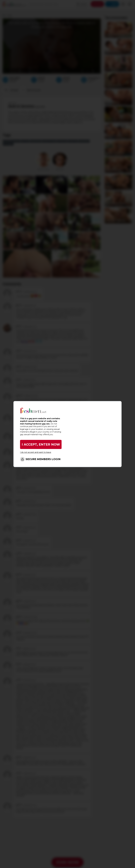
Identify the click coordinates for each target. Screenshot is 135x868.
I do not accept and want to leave (36, 452)
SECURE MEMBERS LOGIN (43, 459)
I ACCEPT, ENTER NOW (41, 444)
